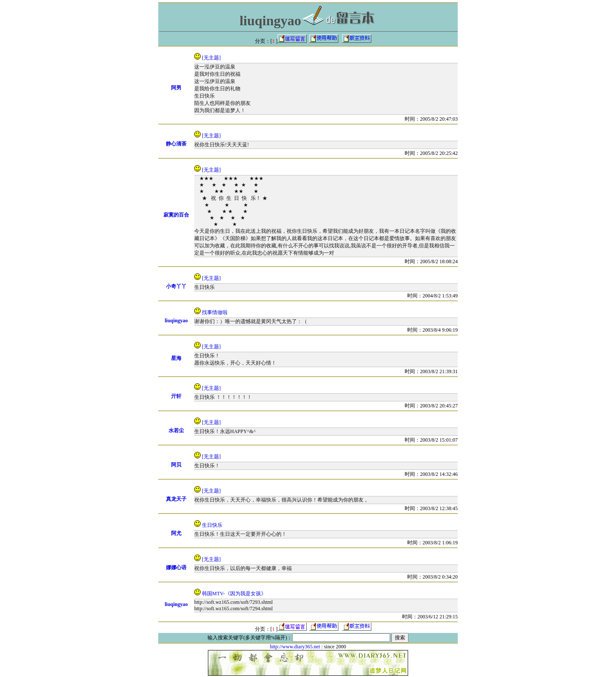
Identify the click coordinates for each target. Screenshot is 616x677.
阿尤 (176, 533)
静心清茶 (176, 144)
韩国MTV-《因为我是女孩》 (234, 594)
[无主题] (211, 58)
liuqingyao (176, 321)
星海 (176, 358)
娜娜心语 (176, 567)
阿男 (176, 88)
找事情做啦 (215, 312)
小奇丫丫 (176, 286)
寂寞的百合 (176, 215)
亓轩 (176, 396)
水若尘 (176, 431)
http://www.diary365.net (295, 647)
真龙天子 (176, 499)
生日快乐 (212, 525)
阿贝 (176, 465)
